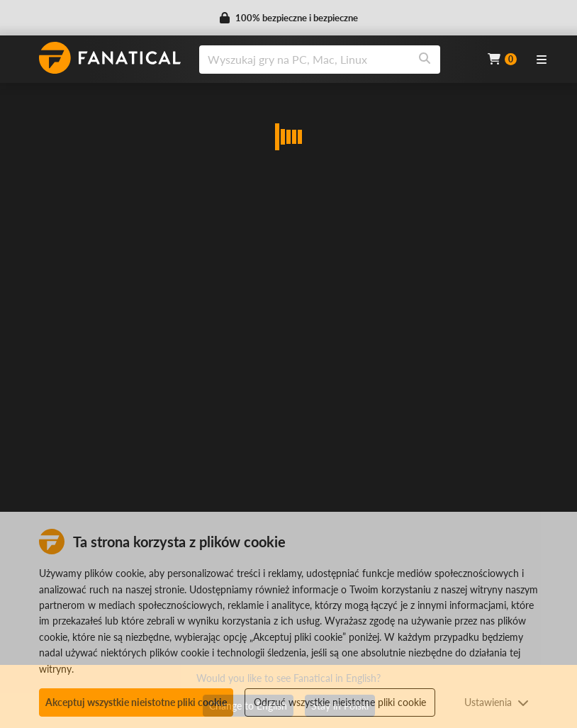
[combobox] (335, 60)
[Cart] (502, 59)
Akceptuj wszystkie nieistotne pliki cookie (136, 702)
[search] (304, 60)
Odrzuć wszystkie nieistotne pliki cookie (340, 702)
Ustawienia (497, 702)
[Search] (425, 60)
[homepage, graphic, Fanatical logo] (110, 58)
